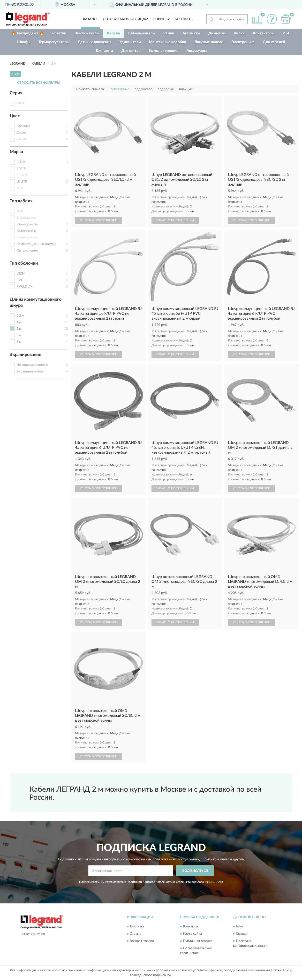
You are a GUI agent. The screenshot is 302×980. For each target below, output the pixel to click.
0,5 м (20, 316)
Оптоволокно (27, 251)
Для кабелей (274, 42)
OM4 (20, 103)
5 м (19, 342)
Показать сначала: (91, 89)
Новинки (162, 19)
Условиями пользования (192, 882)
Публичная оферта (198, 941)
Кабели (113, 33)
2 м (19, 329)
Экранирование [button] (26, 355)
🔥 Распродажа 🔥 (28, 33)
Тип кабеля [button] (21, 201)
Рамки (169, 33)
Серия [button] (16, 93)
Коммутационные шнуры (36, 244)
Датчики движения (94, 42)
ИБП (287, 33)
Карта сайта (192, 934)
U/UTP (22, 182)
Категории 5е (27, 224)
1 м (19, 322)
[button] (272, 19)
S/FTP (21, 169)
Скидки (242, 934)
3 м (19, 335)
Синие (21, 139)
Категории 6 (26, 231)
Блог (240, 927)
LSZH (21, 274)
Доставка (137, 927)
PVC (20, 280)
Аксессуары (197, 51)
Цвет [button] (15, 116)
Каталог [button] (91, 19)
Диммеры (217, 33)
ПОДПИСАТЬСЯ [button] (195, 871)
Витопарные (26, 218)
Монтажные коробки (168, 42)
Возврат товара (142, 941)
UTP (20, 188)
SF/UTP (22, 175)
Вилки (239, 33)
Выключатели (87, 33)
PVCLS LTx (24, 287)
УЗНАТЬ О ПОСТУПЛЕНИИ (99, 220)
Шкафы (24, 42)
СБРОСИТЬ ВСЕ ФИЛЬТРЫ (39, 83)
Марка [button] (16, 152)
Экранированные (30, 371)
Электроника (243, 42)
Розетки (59, 33)
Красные (23, 126)
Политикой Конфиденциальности (150, 882)
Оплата (136, 934)
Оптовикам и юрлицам (126, 19)
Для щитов (131, 51)
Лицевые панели (209, 42)
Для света (104, 51)
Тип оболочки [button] (24, 263)
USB (20, 211)
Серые (21, 133)
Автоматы (191, 33)
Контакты (184, 19)
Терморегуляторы (54, 42)
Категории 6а (27, 237)
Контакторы (264, 33)
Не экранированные (32, 365)
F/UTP (21, 162)
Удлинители (130, 42)
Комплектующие (164, 51)
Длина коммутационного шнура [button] (36, 303)
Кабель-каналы (142, 33)
